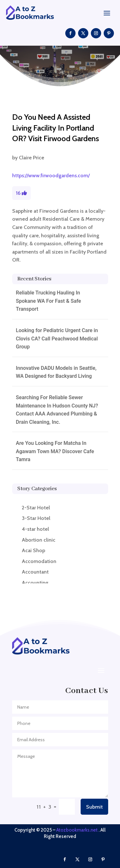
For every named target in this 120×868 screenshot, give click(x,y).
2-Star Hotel (36, 508)
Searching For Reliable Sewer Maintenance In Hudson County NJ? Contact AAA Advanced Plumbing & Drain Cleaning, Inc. (57, 410)
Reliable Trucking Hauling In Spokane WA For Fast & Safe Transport (49, 301)
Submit (94, 807)
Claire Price (32, 158)
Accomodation (39, 561)
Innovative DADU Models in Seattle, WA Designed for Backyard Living (56, 372)
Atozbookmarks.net (77, 830)
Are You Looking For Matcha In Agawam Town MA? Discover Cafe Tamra (55, 451)
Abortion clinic (39, 540)
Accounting (35, 583)
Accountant (35, 572)
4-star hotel (35, 529)
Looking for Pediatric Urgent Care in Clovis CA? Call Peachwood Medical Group (57, 339)
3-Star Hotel (36, 518)
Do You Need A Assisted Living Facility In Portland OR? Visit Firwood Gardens (56, 128)
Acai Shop (33, 550)
